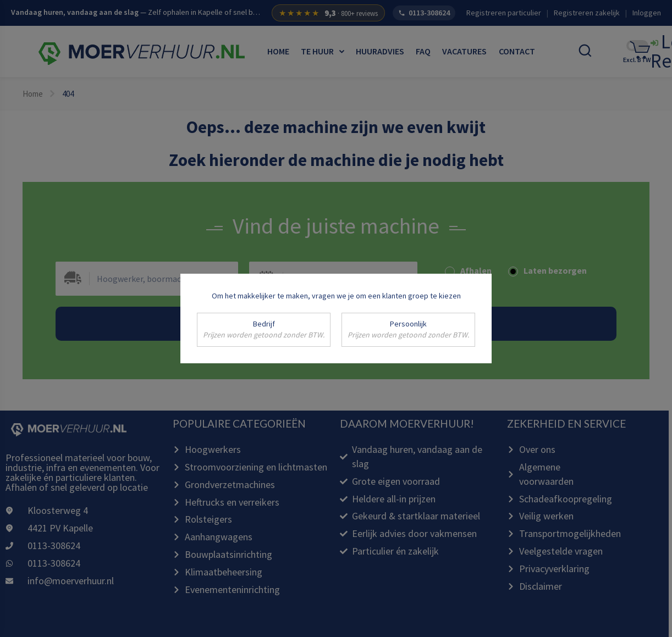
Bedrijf (264, 330)
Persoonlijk (408, 330)
